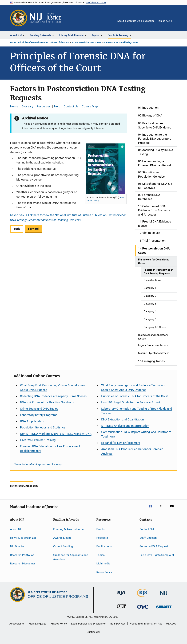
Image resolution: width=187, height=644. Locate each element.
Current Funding (63, 546)
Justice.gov (94, 632)
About (121, 21)
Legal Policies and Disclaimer (88, 624)
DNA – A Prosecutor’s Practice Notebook (47, 402)
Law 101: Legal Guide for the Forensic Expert (131, 402)
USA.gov (171, 624)
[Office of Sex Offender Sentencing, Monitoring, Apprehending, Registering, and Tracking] (164, 609)
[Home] (45, 18)
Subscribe (149, 21)
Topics (100, 555)
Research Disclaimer (23, 563)
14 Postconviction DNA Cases (87, 42)
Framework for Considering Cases (121, 42)
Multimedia (103, 563)
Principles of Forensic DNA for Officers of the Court (44, 42)
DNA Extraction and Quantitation (122, 419)
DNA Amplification (32, 421)
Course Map (90, 106)
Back (17, 229)
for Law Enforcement (121, 443)
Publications (104, 546)
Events (100, 529)
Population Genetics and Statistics (43, 427)
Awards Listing (62, 538)
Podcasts (102, 538)
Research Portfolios (22, 555)
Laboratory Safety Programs (39, 415)
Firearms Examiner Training (38, 440)
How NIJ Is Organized (23, 538)
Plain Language (37, 624)
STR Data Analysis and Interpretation (125, 426)
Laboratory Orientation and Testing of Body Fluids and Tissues (137, 411)
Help (57, 106)
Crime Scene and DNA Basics (39, 409)
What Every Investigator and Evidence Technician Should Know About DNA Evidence (133, 388)
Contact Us (134, 21)
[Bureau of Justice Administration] (122, 596)
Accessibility (17, 624)
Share (177, 23)
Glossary (27, 106)
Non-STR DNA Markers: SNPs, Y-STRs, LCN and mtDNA (56, 434)
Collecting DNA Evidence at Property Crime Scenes (53, 396)
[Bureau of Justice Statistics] (143, 598)
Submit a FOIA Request (154, 546)
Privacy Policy (59, 624)
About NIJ (16, 529)
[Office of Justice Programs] (19, 18)
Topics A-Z (164, 21)
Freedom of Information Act (146, 624)
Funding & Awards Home (68, 529)
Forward (33, 229)
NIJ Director (17, 546)
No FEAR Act (118, 624)
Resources (44, 106)
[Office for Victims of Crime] (143, 609)
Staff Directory (148, 538)
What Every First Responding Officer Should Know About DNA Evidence (53, 388)
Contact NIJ (147, 529)
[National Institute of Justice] (164, 596)
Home (13, 42)
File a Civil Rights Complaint (157, 555)
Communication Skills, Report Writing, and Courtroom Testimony (136, 434)
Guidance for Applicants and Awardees (71, 557)
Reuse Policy (104, 572)
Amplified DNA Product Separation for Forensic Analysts (132, 451)
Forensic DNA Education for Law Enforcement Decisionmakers (50, 448)
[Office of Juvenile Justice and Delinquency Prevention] (121, 610)
